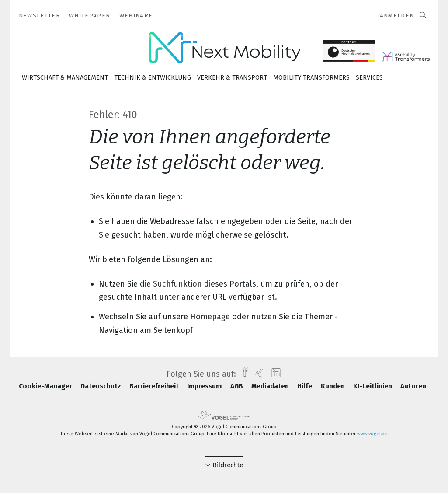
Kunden (334, 386)
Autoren (413, 386)
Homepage (210, 317)
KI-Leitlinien (373, 386)
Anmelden (397, 16)
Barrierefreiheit (155, 386)
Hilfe (306, 386)
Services (369, 78)
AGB (238, 386)
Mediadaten (271, 386)
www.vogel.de (372, 434)
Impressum (205, 386)
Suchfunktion (177, 284)
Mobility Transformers (311, 78)
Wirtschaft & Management (65, 78)
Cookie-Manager (46, 386)
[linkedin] (274, 374)
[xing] (257, 374)
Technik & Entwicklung (153, 78)
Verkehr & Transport (232, 78)
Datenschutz (102, 386)
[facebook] (243, 374)
